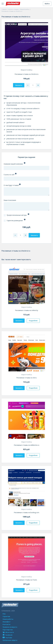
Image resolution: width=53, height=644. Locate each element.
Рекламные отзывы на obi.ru (26, 378)
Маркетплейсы (27, 70)
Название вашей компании (13, 164)
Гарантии (6, 616)
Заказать (19, 321)
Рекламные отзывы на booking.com (26, 512)
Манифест (7, 622)
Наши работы (8, 619)
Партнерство (8, 630)
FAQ (4, 614)
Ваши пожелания (10, 200)
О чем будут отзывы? (11, 185)
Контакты (6, 624)
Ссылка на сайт (9, 175)
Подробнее (33, 321)
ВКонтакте (8, 632)
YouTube (7, 638)
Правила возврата (10, 627)
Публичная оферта (10, 640)
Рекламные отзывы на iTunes (27, 580)
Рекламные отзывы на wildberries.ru (27, 445)
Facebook (8, 635)
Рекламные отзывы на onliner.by (26, 310)
